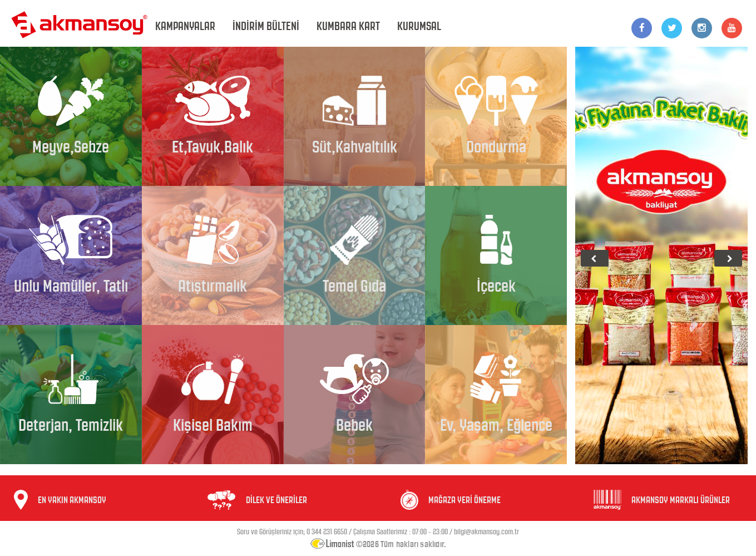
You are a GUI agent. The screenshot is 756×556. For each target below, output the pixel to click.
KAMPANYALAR (185, 26)
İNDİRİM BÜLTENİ (266, 26)
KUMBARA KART (348, 26)
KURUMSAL (419, 26)
